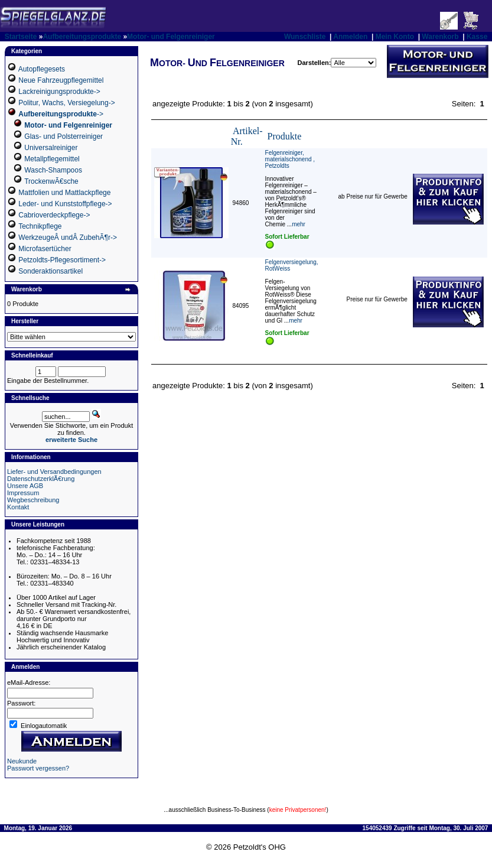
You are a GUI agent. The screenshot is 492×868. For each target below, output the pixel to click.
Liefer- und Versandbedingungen (54, 472)
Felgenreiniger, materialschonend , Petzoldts (290, 159)
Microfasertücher (45, 249)
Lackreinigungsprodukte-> (59, 92)
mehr (299, 224)
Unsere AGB (25, 486)
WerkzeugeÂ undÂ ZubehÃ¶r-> (68, 238)
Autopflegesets (42, 69)
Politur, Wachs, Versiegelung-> (66, 103)
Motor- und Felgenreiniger (171, 37)
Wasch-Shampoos (53, 170)
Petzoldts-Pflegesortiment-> (62, 260)
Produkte (285, 136)
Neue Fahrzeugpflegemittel (61, 80)
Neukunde (22, 761)
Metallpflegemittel (52, 159)
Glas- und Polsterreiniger (63, 136)
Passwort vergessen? (38, 768)
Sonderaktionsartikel (50, 271)
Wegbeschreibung (33, 500)
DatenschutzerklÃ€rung (41, 479)
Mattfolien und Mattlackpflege (64, 193)
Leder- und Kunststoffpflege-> (65, 204)
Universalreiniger (51, 148)
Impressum (23, 493)
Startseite (21, 37)
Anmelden (350, 37)
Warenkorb (440, 37)
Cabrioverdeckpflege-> (54, 215)
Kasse (477, 37)
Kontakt (18, 507)
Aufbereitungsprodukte (82, 37)
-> (61, 114)
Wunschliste (305, 37)
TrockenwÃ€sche (51, 181)
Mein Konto (395, 37)
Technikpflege (40, 226)
